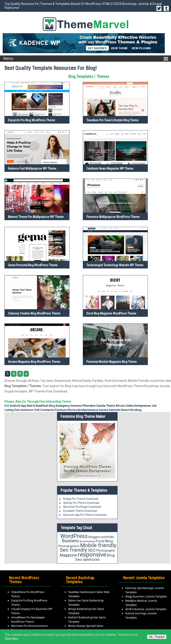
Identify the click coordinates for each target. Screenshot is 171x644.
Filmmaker (89, 406)
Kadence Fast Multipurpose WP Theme (32, 169)
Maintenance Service (95, 410)
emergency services (69, 406)
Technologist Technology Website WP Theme (115, 265)
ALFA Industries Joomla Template (146, 609)
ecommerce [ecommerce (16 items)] (87, 541)
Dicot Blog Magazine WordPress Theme (111, 313)
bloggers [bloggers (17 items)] (95, 537)
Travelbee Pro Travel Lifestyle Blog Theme (112, 120)
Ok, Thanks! (157, 637)
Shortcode (74, 410)
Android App (18, 406)
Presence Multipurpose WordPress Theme (113, 217)
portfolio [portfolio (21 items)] (108, 537)
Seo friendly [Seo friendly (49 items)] (73, 550)
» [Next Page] (26, 374)
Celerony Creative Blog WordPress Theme (34, 313)
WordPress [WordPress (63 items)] (74, 536)
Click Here (11, 639)
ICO (7, 406)
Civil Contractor (44, 410)
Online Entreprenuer (138, 406)
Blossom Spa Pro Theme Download (85, 515)
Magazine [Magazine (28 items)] (68, 555)
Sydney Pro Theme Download (81, 503)
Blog (52, 406)
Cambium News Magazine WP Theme (110, 169)
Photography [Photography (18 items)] (106, 551)
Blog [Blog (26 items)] (111, 555)
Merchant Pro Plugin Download (82, 507)
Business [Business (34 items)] (70, 541)
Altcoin (120, 406)
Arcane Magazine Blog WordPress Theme (34, 362)
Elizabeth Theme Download (80, 511)
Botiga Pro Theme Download (81, 499)
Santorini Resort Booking (125, 410)
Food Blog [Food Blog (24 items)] (104, 541)
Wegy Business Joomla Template (146, 597)
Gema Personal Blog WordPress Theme (33, 265)
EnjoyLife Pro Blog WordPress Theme (32, 120)
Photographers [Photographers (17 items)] (69, 546)
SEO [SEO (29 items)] (92, 550)
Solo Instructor (24, 410)
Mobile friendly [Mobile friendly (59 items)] (98, 545)
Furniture (61, 410)
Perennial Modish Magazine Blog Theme (112, 362)
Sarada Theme (106, 406)
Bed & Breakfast (38, 406)
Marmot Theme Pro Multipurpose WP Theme (36, 217)
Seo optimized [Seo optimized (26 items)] (87, 559)
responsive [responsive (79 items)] (92, 555)
